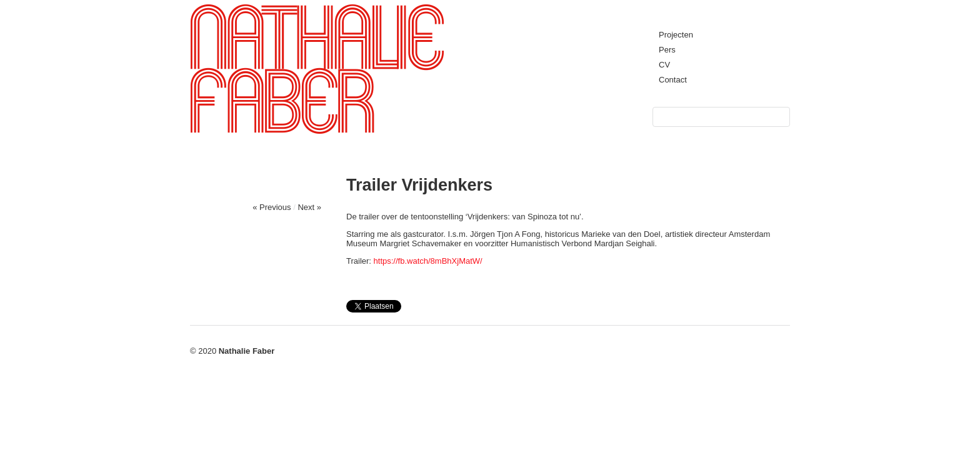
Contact (673, 80)
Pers (667, 50)
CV (664, 65)
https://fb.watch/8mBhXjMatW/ (428, 261)
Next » (309, 207)
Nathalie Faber (247, 351)
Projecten (676, 35)
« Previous (272, 207)
